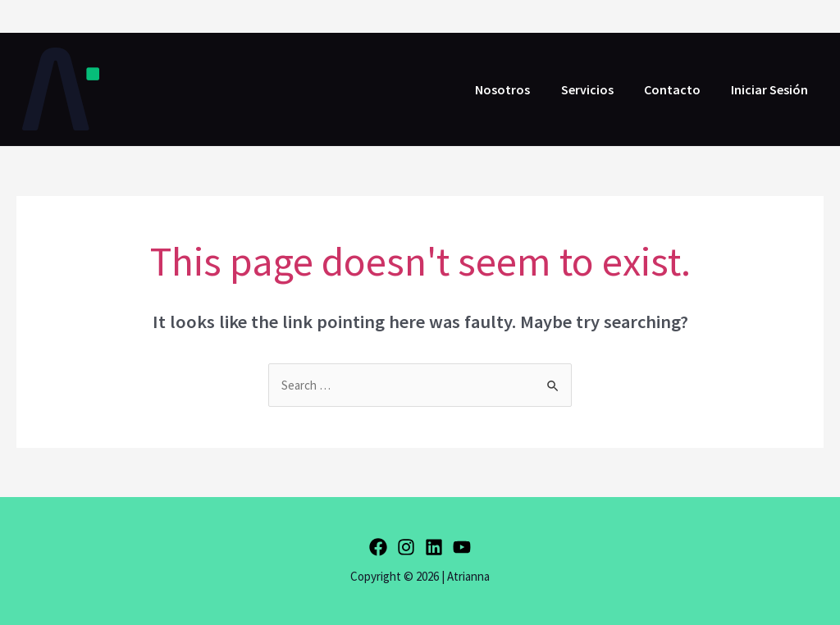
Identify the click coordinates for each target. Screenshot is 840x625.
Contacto (679, 89)
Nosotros (518, 89)
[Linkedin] (434, 547)
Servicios (598, 89)
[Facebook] (378, 547)
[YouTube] (462, 547)
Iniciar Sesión (772, 89)
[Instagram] (406, 547)
